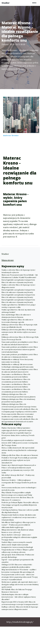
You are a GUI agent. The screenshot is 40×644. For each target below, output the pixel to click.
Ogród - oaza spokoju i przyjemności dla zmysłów (18, 561)
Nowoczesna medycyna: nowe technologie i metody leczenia (19, 489)
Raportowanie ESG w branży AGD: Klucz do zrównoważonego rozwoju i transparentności (20, 603)
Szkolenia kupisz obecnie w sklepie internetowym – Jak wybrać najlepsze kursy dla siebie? (19, 597)
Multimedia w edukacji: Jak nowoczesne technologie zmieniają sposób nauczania (17, 366)
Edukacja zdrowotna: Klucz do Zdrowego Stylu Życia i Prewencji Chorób (20, 338)
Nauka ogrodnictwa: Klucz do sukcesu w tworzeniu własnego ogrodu (17, 321)
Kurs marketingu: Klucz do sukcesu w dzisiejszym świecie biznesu (16, 316)
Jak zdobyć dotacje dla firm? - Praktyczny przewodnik (18, 476)
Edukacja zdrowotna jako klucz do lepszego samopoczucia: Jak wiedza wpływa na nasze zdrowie (19, 332)
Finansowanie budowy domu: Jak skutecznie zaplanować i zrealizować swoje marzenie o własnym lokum (19, 517)
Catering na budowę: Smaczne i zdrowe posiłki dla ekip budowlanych (20, 511)
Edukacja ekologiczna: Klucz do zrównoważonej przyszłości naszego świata (19, 405)
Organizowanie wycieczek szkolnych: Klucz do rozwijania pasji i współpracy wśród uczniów (20, 410)
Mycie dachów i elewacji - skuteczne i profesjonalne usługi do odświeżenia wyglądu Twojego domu (19, 537)
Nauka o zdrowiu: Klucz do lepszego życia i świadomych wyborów (18, 271)
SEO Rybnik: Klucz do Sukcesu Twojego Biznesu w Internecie (17, 591)
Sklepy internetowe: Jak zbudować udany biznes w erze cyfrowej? (18, 531)
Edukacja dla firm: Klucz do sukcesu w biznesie (20, 455)
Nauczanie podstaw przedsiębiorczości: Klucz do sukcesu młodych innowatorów (20, 343)
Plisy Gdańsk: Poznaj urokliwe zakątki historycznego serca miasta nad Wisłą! (17, 494)
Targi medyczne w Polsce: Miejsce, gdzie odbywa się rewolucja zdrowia (18, 551)
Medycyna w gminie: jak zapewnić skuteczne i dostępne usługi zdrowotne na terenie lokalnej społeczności (20, 584)
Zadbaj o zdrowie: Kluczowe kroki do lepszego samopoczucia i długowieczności (20, 608)
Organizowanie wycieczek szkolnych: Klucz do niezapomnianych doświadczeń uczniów (20, 420)
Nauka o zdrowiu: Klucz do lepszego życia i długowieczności (18, 286)
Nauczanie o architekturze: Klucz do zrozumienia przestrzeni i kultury (16, 376)
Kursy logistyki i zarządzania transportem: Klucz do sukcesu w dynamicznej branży (18, 281)
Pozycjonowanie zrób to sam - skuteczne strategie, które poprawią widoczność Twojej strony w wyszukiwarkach (20, 577)
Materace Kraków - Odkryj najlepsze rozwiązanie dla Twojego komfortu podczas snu (19, 483)
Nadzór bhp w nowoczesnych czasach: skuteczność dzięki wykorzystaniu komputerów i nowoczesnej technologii (17, 545)
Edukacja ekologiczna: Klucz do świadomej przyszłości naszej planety (18, 400)
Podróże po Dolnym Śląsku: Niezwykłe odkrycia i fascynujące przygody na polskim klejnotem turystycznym (20, 505)
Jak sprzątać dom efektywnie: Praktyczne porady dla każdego (18, 556)
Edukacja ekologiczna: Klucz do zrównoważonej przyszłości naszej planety (19, 395)
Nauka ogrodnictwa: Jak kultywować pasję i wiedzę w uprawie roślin (19, 306)
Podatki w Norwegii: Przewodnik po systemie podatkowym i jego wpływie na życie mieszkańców (19, 460)
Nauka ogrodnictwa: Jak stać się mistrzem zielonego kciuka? (18, 311)
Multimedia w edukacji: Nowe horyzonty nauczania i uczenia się (17, 361)
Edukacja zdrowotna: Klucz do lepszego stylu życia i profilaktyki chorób (19, 326)
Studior (6, 3)
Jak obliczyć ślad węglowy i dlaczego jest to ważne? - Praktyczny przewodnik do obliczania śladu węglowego (19, 525)
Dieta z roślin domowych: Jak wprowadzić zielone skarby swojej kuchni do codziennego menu (19, 450)
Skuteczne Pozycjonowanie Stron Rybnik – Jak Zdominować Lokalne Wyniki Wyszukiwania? (20, 276)
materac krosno (11, 135)
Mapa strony (8, 260)
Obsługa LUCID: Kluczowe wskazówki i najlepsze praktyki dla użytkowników (17, 566)
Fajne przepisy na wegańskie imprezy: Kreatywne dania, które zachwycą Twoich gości (18, 435)
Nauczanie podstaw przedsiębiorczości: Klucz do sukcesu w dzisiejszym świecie (20, 356)
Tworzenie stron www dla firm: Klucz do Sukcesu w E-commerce (18, 499)
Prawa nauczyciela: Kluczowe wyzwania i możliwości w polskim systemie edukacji (18, 415)
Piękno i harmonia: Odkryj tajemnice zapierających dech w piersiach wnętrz (17, 429)
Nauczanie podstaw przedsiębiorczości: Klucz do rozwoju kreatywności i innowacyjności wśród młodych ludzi (20, 349)
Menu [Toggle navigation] (35, 3)
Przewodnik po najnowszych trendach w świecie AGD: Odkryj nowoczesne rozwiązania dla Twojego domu (20, 443)
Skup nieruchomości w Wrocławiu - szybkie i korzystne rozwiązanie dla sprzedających (19, 571)
